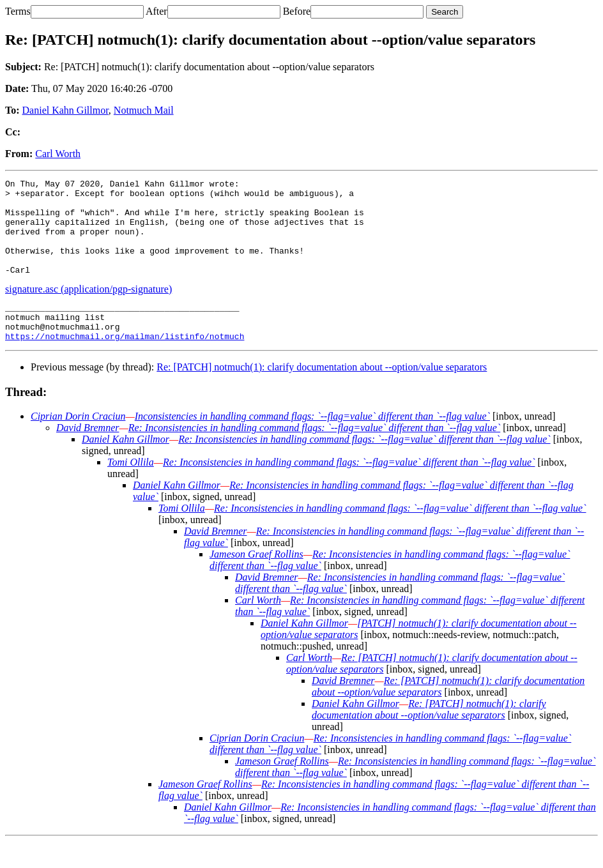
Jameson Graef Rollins (256, 581)
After (156, 11)
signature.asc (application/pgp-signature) (88, 308)
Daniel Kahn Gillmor (65, 110)
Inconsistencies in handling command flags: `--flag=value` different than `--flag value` (312, 443)
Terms (18, 11)
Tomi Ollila (131, 489)
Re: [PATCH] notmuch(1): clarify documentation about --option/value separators (322, 394)
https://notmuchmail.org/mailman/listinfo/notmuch (125, 363)
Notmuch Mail (144, 110)
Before (297, 11)
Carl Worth (58, 154)
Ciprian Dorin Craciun (78, 443)
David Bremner (88, 454)
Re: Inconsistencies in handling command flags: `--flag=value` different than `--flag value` (315, 454)
